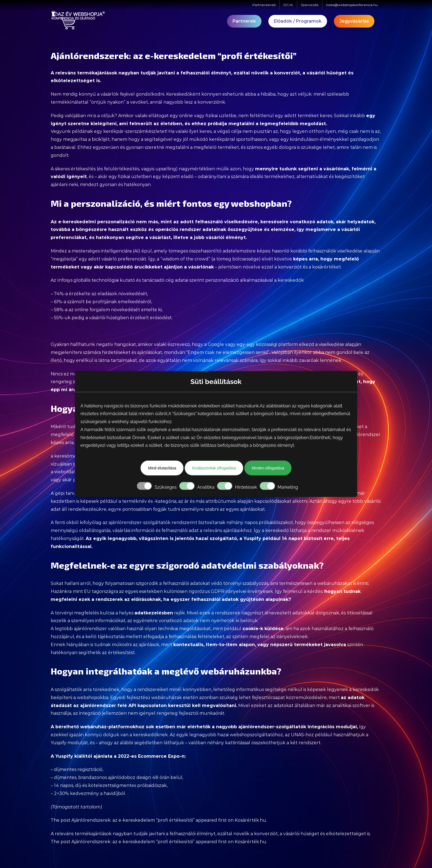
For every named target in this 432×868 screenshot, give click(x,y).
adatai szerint (190, 280)
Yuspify (252, 538)
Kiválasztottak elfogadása (214, 468)
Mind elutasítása (162, 468)
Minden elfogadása (268, 468)
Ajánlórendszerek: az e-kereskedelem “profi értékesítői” (133, 820)
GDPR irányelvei (229, 591)
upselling (166, 169)
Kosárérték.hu (250, 820)
